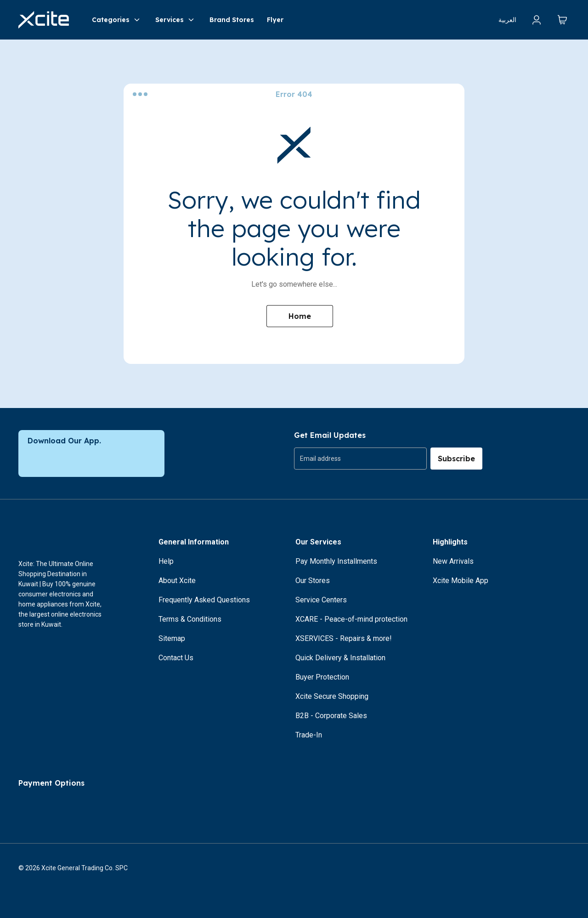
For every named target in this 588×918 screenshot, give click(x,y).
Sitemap (172, 638)
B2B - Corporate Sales (331, 716)
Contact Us (176, 658)
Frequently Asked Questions (204, 600)
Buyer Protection (322, 677)
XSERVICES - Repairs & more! (344, 638)
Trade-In (309, 735)
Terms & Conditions (190, 619)
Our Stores (313, 581)
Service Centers (321, 600)
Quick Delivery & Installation (340, 658)
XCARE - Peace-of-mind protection (351, 619)
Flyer (275, 20)
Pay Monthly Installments (336, 561)
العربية (507, 20)
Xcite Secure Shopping (332, 696)
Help (166, 561)
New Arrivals (453, 561)
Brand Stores (232, 20)
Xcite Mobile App (461, 581)
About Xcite (177, 581)
